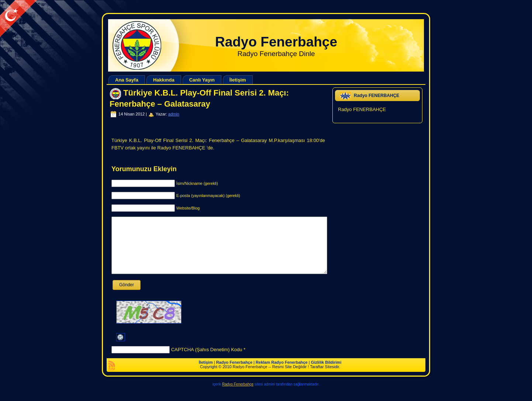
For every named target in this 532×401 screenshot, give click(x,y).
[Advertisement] (134, 17)
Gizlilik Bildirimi (326, 373)
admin (174, 114)
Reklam (263, 373)
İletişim (206, 373)
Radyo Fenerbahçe (276, 42)
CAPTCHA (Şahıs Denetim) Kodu (207, 361)
